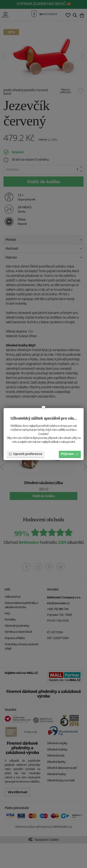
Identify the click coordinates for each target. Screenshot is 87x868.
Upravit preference (25, 454)
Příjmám (70, 454)
